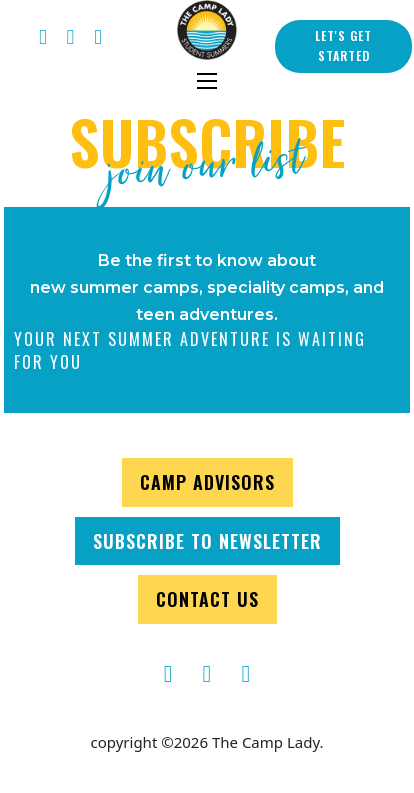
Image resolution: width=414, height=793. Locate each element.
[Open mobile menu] (207, 81)
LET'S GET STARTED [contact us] (343, 45)
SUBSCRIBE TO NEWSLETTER (207, 541)
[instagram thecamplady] (98, 38)
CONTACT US (207, 599)
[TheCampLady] (207, 674)
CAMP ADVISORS (207, 482)
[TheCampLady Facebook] (43, 38)
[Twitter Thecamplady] (71, 38)
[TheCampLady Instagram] (245, 674)
